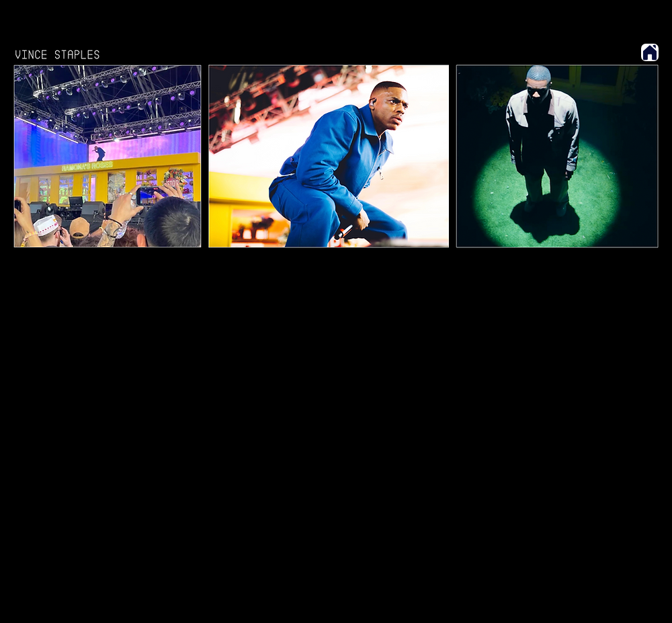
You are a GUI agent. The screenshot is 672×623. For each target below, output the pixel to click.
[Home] (650, 52)
